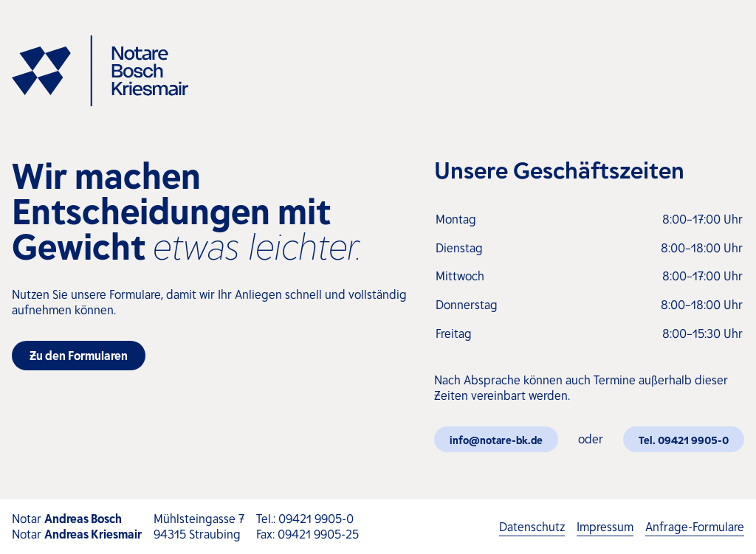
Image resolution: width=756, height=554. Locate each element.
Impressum (605, 527)
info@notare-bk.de (496, 440)
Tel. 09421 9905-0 (684, 440)
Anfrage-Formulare (695, 527)
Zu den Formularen (79, 355)
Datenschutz (532, 527)
